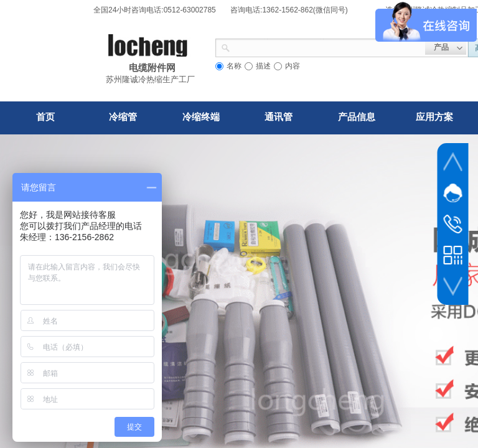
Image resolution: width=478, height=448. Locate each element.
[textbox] (328, 47)
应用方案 (434, 117)
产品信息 (357, 117)
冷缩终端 (201, 117)
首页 (45, 117)
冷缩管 (123, 117)
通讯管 (279, 117)
